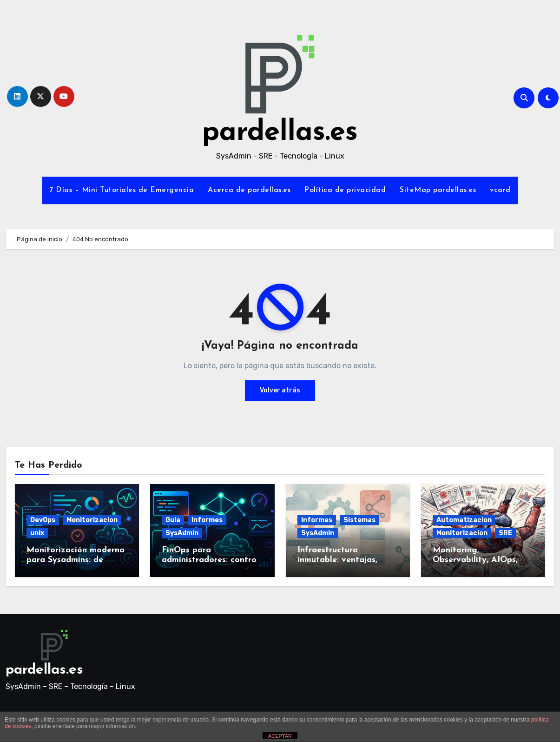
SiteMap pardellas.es (438, 190)
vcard (500, 190)
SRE (505, 533)
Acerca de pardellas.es (249, 190)
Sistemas (359, 520)
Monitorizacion (92, 520)
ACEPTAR (280, 736)
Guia (173, 520)
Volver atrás (280, 390)
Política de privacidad (345, 190)
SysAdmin (182, 533)
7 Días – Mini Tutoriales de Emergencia (122, 190)
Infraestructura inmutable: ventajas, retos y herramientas (339, 560)
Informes (207, 520)
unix (37, 533)
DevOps (43, 520)
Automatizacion (464, 520)
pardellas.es (280, 133)
